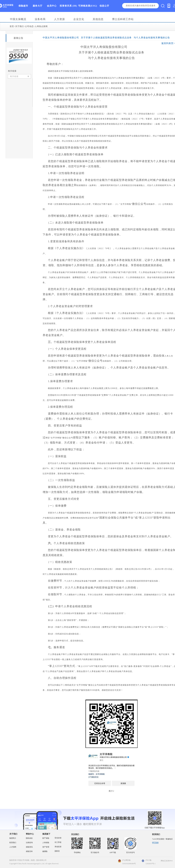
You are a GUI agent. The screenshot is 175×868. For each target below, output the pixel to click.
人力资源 (59, 19)
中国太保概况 (18, 19)
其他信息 (98, 19)
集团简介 (13, 838)
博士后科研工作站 (123, 19)
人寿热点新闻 (41, 26)
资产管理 (46, 847)
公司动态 (29, 26)
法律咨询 (29, 843)
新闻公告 (18, 38)
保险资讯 (29, 847)
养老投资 (58, 847)
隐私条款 (29, 838)
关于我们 (19, 26)
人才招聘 (13, 847)
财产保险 (46, 838)
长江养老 (58, 842)
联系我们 (13, 843)
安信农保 (58, 838)
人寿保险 (46, 843)
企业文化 (79, 19)
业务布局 (40, 19)
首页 (12, 26)
